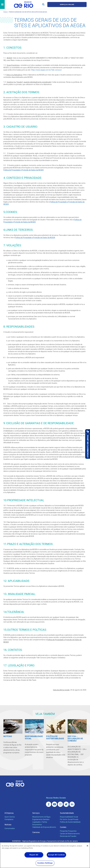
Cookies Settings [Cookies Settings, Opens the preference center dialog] (45, 863)
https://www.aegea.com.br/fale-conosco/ (46, 70)
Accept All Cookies (56, 855)
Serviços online (67, 5)
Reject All (34, 855)
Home (5, 12)
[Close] (87, 846)
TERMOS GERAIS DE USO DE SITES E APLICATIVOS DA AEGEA (28, 12)
